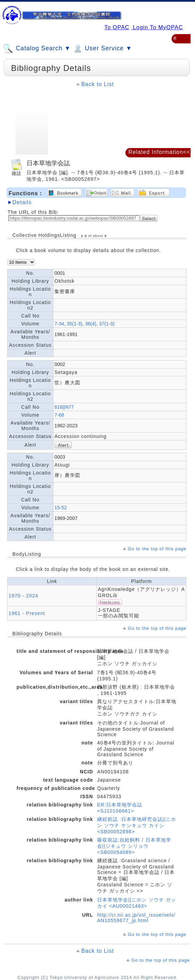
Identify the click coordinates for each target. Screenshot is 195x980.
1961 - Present (27, 613)
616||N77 (64, 407)
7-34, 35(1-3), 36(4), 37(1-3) (84, 324)
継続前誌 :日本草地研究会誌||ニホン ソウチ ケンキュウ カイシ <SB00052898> (137, 825)
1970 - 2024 (23, 596)
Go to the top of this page (157, 549)
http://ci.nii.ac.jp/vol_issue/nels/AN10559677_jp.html (136, 918)
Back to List (98, 84)
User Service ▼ (102, 49)
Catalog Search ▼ (37, 49)
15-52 (61, 508)
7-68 (59, 415)
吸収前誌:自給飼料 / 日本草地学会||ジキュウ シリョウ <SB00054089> (134, 846)
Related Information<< (159, 152)
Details (22, 202)
